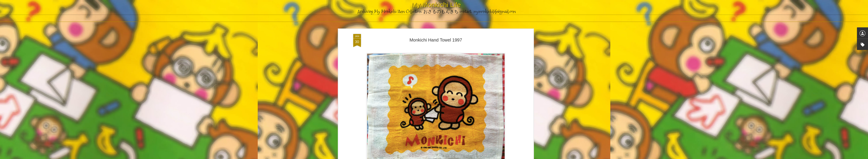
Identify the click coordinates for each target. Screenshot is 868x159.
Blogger (456, 157)
